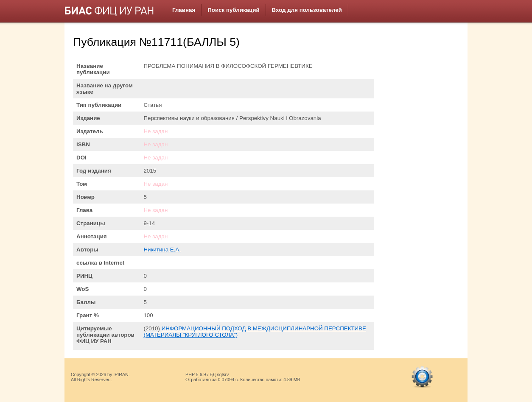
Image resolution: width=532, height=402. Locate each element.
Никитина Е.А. (162, 250)
